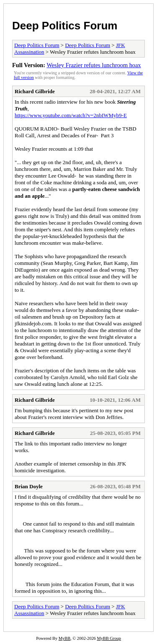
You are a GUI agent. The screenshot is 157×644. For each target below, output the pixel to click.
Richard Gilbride (35, 91)
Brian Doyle (29, 486)
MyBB (64, 638)
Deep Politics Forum (65, 26)
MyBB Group (109, 638)
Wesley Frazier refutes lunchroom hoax (94, 65)
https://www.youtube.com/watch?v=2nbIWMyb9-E (71, 115)
